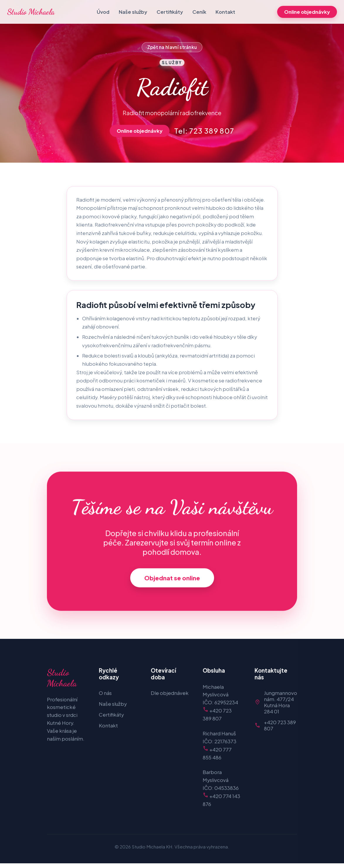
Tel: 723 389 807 (204, 131)
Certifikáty (170, 12)
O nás (105, 694)
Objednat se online (172, 579)
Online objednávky (307, 12)
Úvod (103, 12)
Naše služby (133, 12)
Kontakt (225, 12)
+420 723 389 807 (280, 727)
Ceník (199, 12)
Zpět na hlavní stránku (172, 47)
